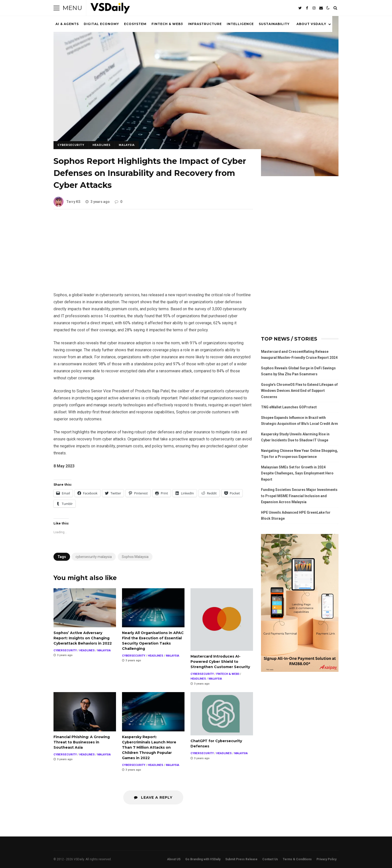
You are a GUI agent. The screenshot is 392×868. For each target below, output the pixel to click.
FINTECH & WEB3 (167, 24)
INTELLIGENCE (240, 24)
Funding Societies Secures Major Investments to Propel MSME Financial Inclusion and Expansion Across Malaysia (299, 496)
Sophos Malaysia (135, 557)
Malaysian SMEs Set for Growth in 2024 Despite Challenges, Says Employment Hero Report (297, 473)
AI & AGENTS (67, 24)
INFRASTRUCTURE (205, 24)
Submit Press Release (241, 859)
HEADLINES (101, 145)
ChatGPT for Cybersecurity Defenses (222, 714)
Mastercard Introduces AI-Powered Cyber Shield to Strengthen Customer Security (222, 620)
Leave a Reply (153, 797)
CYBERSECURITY (71, 145)
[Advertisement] (153, 254)
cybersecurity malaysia (94, 557)
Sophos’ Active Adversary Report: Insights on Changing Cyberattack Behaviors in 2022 (85, 608)
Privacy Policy (326, 859)
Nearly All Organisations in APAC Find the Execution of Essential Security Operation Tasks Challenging (153, 608)
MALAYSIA (127, 145)
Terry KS (67, 202)
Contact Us (270, 859)
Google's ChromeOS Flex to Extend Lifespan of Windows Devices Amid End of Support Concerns (299, 391)
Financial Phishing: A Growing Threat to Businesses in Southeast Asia (85, 712)
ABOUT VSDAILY (311, 24)
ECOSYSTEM (135, 24)
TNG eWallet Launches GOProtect (289, 407)
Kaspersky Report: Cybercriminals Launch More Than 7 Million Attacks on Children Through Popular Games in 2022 (153, 712)
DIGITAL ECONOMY (101, 24)
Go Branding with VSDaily (203, 859)
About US (174, 859)
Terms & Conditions (297, 859)
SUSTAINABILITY (274, 24)
